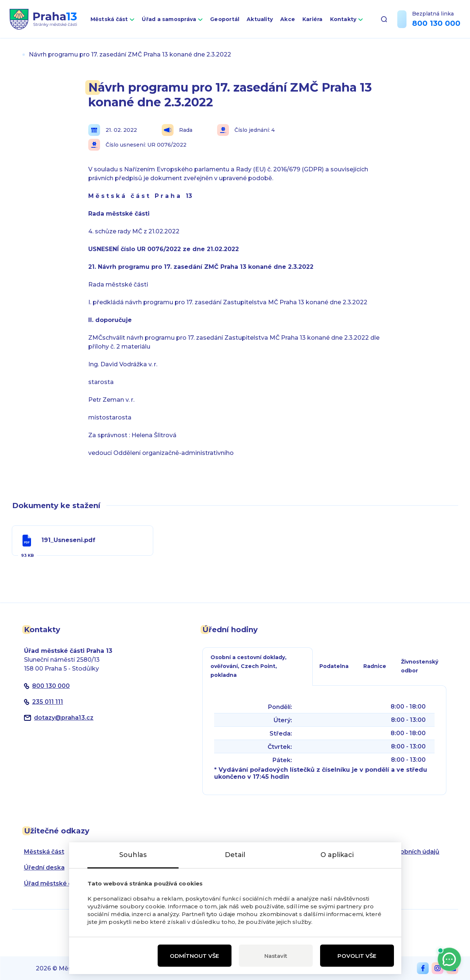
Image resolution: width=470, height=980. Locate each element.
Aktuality (260, 19)
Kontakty (343, 19)
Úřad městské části (53, 883)
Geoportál (225, 19)
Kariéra (313, 19)
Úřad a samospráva (169, 19)
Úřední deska (44, 868)
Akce (288, 19)
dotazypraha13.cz (64, 718)
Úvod (15, 54)
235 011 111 (48, 702)
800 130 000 (436, 23)
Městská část (109, 19)
